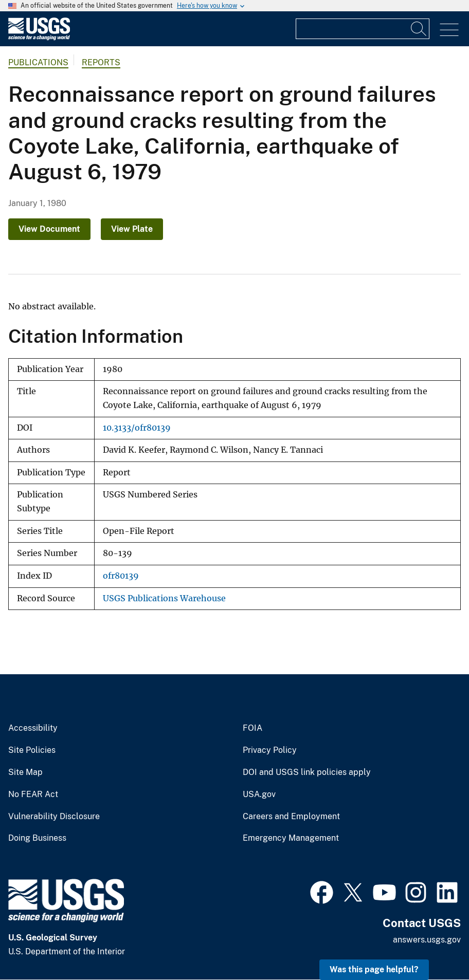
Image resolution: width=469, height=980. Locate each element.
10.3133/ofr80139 (137, 428)
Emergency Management (291, 838)
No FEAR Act (33, 794)
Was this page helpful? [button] (374, 969)
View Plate (132, 229)
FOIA (252, 728)
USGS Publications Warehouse (164, 598)
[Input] (363, 29)
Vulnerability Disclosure (54, 817)
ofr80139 (121, 576)
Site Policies (32, 750)
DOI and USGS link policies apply (307, 772)
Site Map (25, 772)
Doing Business (37, 838)
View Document (49, 229)
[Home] (39, 38)
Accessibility (33, 728)
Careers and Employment (291, 817)
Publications (38, 62)
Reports (101, 62)
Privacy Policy (270, 750)
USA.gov (259, 794)
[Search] (419, 29)
